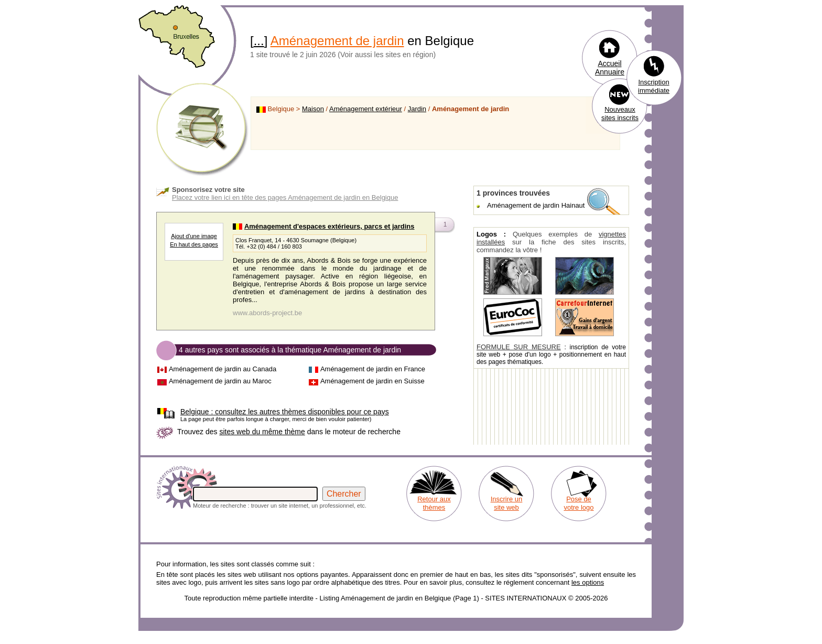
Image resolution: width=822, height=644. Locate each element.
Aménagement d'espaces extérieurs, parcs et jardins (329, 226)
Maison (313, 109)
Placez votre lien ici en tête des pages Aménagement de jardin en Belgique (285, 197)
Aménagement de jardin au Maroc (220, 381)
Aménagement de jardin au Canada (223, 369)
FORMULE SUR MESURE (519, 347)
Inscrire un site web (507, 503)
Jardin (417, 109)
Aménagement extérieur (366, 109)
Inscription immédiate (654, 86)
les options (588, 582)
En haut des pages (194, 244)
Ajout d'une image (194, 236)
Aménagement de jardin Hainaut (536, 205)
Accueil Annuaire (610, 68)
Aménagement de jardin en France (373, 369)
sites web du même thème (262, 432)
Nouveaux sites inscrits (620, 114)
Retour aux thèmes (434, 503)
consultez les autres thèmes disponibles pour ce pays (285, 412)
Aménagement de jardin (337, 41)
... (259, 41)
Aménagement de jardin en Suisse (372, 381)
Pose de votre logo (578, 503)
